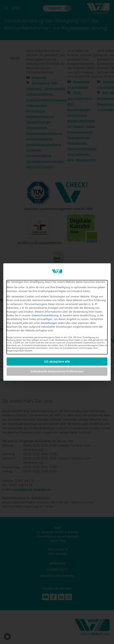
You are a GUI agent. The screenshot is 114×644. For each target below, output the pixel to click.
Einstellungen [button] (49, 323)
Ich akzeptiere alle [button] (57, 361)
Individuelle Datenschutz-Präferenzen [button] (57, 371)
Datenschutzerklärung (45, 315)
